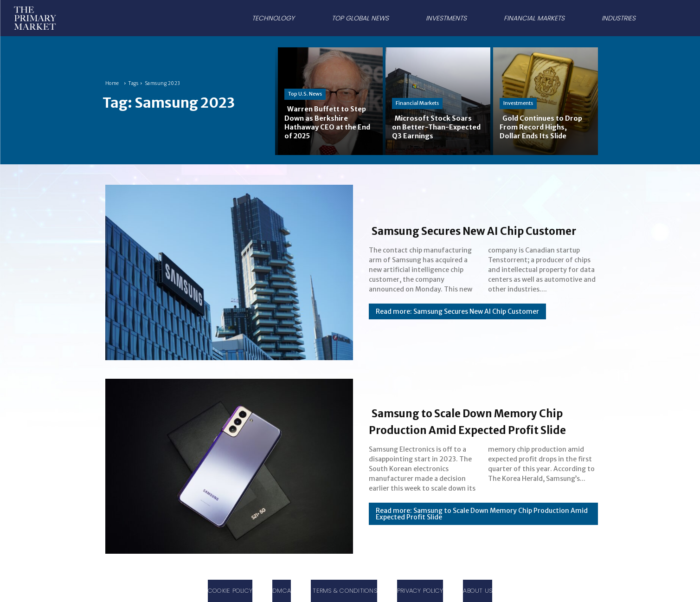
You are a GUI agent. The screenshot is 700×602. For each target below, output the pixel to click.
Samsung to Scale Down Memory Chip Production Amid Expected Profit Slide (480, 421)
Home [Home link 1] (112, 83)
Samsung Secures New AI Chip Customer (471, 230)
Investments (518, 103)
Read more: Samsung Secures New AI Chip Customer (457, 320)
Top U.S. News (305, 94)
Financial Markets (417, 103)
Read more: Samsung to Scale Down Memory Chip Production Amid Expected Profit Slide (482, 522)
